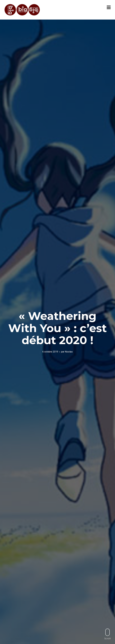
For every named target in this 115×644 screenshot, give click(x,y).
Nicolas (69, 352)
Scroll (107, 634)
